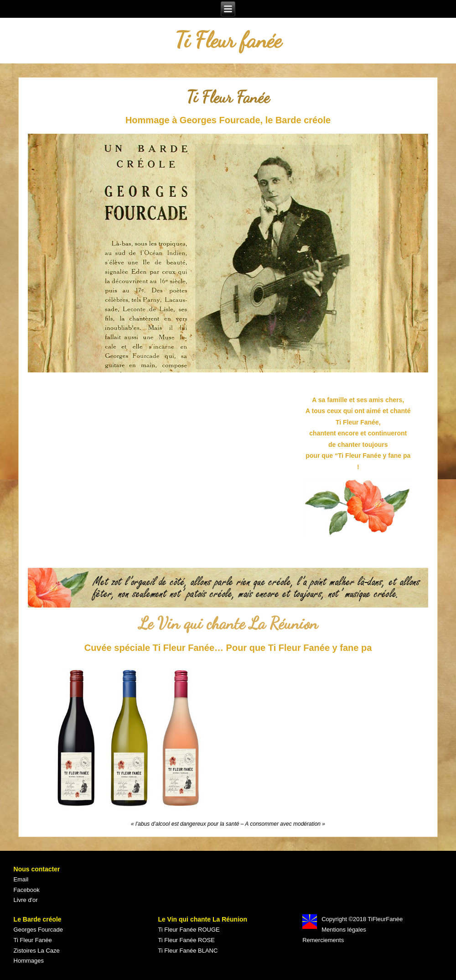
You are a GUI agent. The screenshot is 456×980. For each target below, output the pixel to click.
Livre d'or (26, 900)
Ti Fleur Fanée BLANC (188, 951)
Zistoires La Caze (37, 951)
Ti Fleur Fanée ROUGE (189, 930)
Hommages (29, 961)
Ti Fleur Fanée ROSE (186, 940)
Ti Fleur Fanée (33, 940)
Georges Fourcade (38, 930)
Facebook (27, 890)
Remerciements (323, 940)
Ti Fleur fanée (228, 40)
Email (21, 879)
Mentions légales (344, 930)
